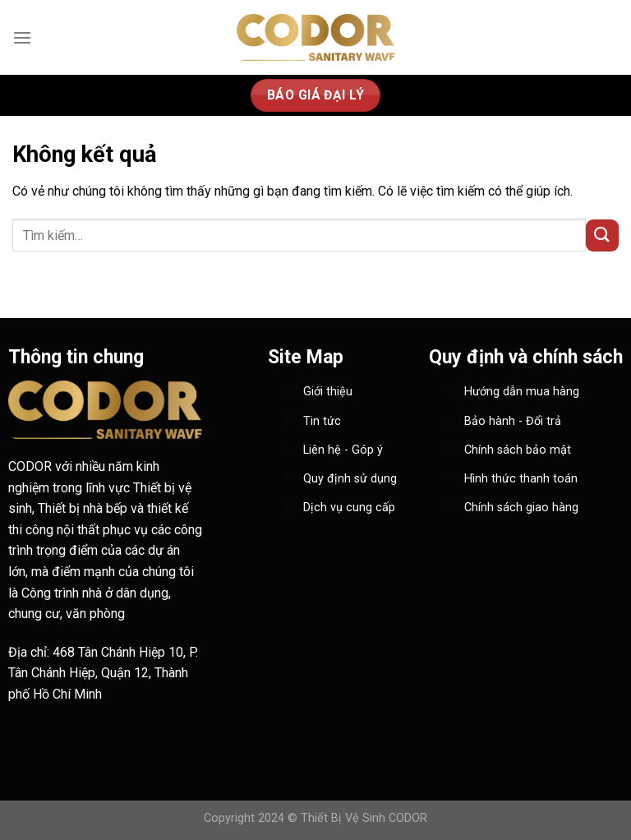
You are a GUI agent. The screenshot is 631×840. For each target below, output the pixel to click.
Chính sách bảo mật (518, 450)
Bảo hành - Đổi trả (513, 421)
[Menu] (22, 37)
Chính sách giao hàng (521, 508)
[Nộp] (602, 235)
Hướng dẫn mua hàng (522, 392)
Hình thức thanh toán (521, 479)
